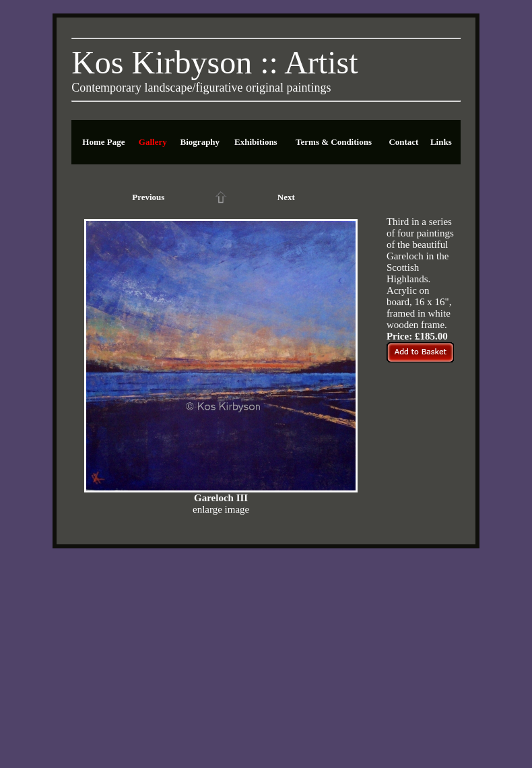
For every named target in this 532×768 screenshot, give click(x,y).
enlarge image (221, 509)
